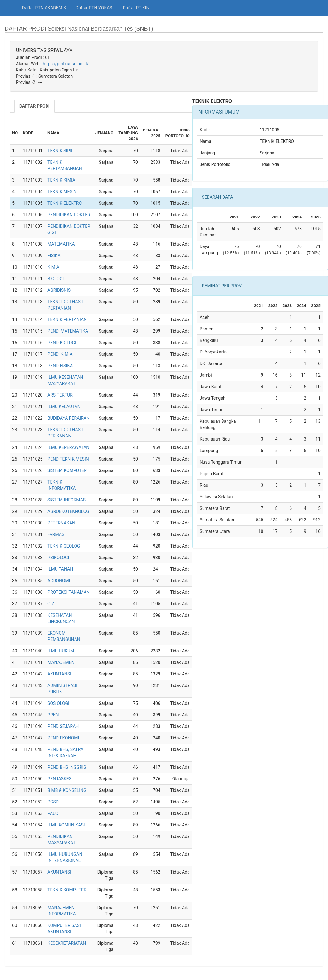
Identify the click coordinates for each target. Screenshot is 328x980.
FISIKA (54, 256)
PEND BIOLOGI (62, 343)
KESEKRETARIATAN (67, 943)
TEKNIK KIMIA (61, 180)
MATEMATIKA (61, 244)
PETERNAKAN (61, 523)
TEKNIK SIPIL (60, 151)
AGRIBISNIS (59, 290)
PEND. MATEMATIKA (68, 331)
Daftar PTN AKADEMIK (44, 8)
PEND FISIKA (60, 366)
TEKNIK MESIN (62, 192)
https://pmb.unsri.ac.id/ (66, 64)
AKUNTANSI (59, 674)
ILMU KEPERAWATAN (68, 447)
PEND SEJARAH (63, 726)
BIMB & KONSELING (67, 790)
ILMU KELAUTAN (64, 407)
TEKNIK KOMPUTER (67, 890)
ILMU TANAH (60, 569)
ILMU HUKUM (61, 651)
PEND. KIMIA (60, 354)
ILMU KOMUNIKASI (66, 825)
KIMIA (53, 267)
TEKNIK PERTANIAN (67, 319)
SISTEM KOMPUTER (67, 470)
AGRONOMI (59, 581)
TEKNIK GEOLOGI (64, 546)
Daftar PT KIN (136, 8)
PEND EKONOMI (63, 738)
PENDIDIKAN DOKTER (69, 215)
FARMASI (56, 534)
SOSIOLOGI (58, 703)
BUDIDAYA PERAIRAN (69, 418)
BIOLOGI (56, 279)
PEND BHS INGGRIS (67, 767)
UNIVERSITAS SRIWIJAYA (44, 50)
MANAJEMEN (61, 662)
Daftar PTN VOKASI (94, 8)
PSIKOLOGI (58, 558)
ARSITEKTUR (60, 395)
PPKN (53, 715)
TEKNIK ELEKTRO (65, 203)
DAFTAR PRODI (34, 106)
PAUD (53, 813)
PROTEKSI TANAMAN (69, 592)
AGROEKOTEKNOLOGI (69, 511)
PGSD (53, 802)
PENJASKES (59, 779)
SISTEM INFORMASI (67, 500)
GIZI (51, 604)
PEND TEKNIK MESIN (68, 459)
